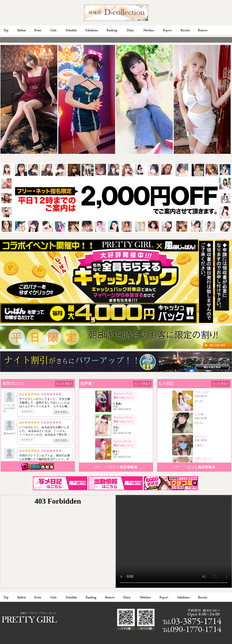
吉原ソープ (102, 467)
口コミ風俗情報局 (123, 467)
